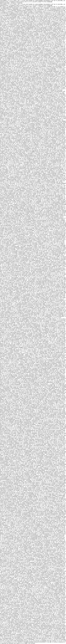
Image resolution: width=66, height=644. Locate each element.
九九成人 (4, 377)
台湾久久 (61, 545)
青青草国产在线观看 (61, 344)
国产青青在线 (42, 96)
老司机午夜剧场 (24, 255)
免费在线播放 (53, 76)
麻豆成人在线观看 (17, 209)
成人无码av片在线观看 (60, 349)
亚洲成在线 (23, 417)
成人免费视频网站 (38, 202)
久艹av (52, 505)
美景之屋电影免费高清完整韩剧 (46, 366)
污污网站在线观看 (44, 438)
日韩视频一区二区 (13, 50)
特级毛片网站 (10, 319)
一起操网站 (55, 265)
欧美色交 (28, 70)
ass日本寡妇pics (9, 298)
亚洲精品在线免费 (46, 248)
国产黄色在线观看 (49, 574)
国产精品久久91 (27, 39)
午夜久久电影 (60, 194)
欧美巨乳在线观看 (39, 17)
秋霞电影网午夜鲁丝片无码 (29, 402)
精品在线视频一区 (53, 332)
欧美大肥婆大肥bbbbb (41, 569)
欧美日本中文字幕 (38, 22)
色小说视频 (8, 43)
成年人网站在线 (20, 628)
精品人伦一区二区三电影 (11, 131)
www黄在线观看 (5, 243)
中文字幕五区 (27, 566)
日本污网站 (50, 451)
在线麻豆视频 (31, 218)
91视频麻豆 (17, 213)
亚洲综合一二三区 (18, 380)
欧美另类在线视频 (58, 433)
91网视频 (57, 204)
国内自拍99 (44, 638)
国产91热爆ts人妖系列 (22, 81)
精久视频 (6, 160)
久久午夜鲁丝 (17, 175)
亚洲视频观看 (25, 514)
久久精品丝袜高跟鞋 (19, 640)
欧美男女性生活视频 (51, 378)
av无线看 (20, 207)
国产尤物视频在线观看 (33, 50)
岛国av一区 (63, 187)
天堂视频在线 (59, 155)
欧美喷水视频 (34, 382)
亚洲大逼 (34, 141)
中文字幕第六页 (29, 71)
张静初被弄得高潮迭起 (52, 282)
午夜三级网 (40, 411)
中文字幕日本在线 (31, 81)
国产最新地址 (41, 361)
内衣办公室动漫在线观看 (17, 136)
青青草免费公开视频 (18, 288)
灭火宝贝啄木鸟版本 (53, 134)
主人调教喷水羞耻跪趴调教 (9, 55)
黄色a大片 (61, 469)
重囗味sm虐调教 (54, 482)
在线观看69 (23, 27)
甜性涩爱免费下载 (30, 587)
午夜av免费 (4, 282)
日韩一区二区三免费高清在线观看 (9, 37)
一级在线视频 (30, 153)
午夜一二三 (53, 548)
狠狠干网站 (12, 216)
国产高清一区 (44, 526)
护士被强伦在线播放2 (27, 565)
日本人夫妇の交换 (44, 61)
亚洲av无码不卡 (45, 466)
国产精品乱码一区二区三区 (49, 509)
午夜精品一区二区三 (45, 260)
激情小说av (60, 206)
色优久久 (58, 370)
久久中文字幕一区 (28, 106)
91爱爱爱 (53, 35)
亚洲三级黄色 (39, 341)
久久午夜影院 (16, 86)
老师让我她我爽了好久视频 (18, 79)
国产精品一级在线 (50, 284)
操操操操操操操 (20, 641)
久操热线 (11, 351)
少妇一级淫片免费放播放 (24, 474)
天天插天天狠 (51, 371)
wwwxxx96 (16, 626)
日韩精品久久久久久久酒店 (57, 22)
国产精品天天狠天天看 (20, 196)
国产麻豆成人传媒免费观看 (30, 221)
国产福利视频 (10, 375)
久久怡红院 (30, 518)
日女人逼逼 (9, 370)
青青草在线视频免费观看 (40, 470)
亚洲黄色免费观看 (55, 216)
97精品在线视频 (29, 326)
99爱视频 (19, 190)
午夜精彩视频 (38, 330)
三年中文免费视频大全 (37, 48)
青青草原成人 (19, 127)
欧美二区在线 (12, 236)
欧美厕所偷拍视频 (28, 616)
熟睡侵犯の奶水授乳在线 (45, 548)
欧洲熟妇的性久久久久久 (50, 40)
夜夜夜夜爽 (7, 61)
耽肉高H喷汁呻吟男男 (29, 579)
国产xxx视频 (7, 316)
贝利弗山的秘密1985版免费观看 (18, 44)
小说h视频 (18, 27)
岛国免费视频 (32, 437)
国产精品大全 (22, 59)
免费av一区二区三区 (22, 17)
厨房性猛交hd (27, 313)
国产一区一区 (57, 243)
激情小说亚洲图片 (55, 595)
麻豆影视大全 (38, 147)
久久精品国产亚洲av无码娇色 (24, 85)
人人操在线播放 (5, 454)
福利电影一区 (41, 591)
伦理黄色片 (43, 298)
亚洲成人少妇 (36, 478)
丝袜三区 (51, 73)
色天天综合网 (9, 40)
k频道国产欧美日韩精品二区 (50, 177)
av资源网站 (18, 104)
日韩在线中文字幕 (60, 9)
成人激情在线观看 (47, 602)
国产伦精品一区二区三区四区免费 (57, 223)
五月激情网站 (39, 81)
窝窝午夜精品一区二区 (14, 270)
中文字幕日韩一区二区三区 (53, 447)
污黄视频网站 (39, 127)
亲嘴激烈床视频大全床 (49, 497)
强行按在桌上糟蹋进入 (29, 96)
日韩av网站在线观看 (11, 153)
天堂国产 (34, 594)
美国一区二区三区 (12, 65)
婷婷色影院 (36, 66)
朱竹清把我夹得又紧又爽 (26, 86)
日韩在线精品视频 (33, 328)
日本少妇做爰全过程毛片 (8, 564)
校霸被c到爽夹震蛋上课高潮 (56, 144)
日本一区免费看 (47, 7)
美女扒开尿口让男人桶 (41, 37)
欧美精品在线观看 (44, 234)
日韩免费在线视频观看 (61, 183)
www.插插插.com (54, 616)
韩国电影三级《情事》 (57, 267)
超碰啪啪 (30, 595)
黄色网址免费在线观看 (49, 75)
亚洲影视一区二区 (61, 488)
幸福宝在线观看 (28, 79)
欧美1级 (45, 17)
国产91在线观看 (38, 519)
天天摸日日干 (6, 183)
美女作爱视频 (24, 488)
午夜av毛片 (20, 375)
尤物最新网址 (63, 112)
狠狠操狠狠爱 (33, 168)
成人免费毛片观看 (48, 521)
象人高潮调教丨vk (33, 19)
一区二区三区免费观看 (51, 470)
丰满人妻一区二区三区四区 (14, 34)
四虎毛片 (13, 263)
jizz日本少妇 (53, 8)
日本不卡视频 (27, 84)
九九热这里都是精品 (38, 12)
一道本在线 (22, 362)
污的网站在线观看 (30, 119)
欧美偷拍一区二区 (31, 254)
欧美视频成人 (15, 49)
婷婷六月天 (36, 166)
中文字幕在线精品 (37, 229)
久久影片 (36, 361)
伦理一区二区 (51, 60)
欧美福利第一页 (5, 25)
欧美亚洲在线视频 (13, 318)
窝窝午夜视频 (11, 412)
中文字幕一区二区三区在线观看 (42, 126)
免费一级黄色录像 (30, 101)
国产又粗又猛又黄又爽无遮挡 (10, 157)
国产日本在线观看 (27, 217)
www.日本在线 (43, 383)
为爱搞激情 (50, 395)
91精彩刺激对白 (60, 321)
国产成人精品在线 (6, 144)
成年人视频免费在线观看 (12, 91)
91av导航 (11, 147)
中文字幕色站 (8, 436)
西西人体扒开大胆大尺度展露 (38, 274)
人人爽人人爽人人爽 (45, 505)
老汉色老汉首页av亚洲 (44, 151)
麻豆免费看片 (30, 403)
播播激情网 (57, 434)
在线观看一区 (10, 89)
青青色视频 (27, 365)
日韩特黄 (55, 328)
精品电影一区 (51, 27)
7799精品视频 (20, 355)
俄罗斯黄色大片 (52, 171)
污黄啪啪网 (3, 78)
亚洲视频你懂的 (11, 56)
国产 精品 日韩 (16, 487)
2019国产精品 (41, 461)
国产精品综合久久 (29, 52)
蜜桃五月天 (60, 328)
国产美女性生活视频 (60, 15)
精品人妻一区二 (7, 342)
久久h (46, 467)
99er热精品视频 (63, 204)
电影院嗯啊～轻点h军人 (39, 34)
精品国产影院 (60, 233)
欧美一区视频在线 (5, 191)
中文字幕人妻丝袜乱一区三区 (7, 185)
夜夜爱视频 (53, 117)
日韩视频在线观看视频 (12, 180)
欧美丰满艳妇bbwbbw (26, 382)
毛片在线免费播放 (9, 444)
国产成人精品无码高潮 (19, 115)
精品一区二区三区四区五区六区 (46, 192)
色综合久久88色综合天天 (19, 192)
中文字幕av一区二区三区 (56, 543)
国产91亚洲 (58, 13)
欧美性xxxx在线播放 (49, 204)
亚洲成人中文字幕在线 (50, 15)
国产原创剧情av (6, 364)
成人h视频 (17, 88)
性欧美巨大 (2, 139)
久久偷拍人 (47, 132)
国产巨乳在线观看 (49, 283)
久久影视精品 (44, 80)
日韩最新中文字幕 (16, 401)
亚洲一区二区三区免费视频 (33, 111)
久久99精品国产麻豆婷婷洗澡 (41, 101)
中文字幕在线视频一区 (24, 550)
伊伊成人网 (53, 190)
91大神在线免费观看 (59, 314)
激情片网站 (7, 458)
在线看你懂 (29, 10)
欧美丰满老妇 (5, 405)
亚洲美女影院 (44, 163)
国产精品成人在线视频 (31, 507)
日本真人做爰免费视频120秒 (24, 315)
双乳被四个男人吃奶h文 (34, 146)
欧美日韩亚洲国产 (57, 357)
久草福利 (51, 441)
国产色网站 (43, 119)
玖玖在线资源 (52, 489)
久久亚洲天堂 (43, 69)
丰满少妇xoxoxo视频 (59, 342)
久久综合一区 (16, 429)
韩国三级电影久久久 (9, 507)
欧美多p (46, 136)
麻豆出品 (24, 477)
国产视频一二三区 (18, 549)
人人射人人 (19, 346)
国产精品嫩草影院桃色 (61, 477)
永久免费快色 (50, 28)
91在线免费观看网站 (23, 242)
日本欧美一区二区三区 (29, 64)
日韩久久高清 (20, 469)
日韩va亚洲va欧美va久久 (28, 386)
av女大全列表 (18, 283)
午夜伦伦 (8, 555)
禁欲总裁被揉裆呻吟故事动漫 (30, 318)
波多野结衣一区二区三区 (21, 107)
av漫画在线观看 (57, 86)
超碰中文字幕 (40, 188)
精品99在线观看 (31, 127)
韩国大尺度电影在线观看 (45, 305)
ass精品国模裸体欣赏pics (26, 40)
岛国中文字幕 (44, 325)
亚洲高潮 (20, 237)
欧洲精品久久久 (40, 141)
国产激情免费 (30, 577)
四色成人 (40, 310)
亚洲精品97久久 (58, 497)
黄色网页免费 (57, 505)
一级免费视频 (19, 377)
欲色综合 (18, 282)
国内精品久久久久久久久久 (43, 223)
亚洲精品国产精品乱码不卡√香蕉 (38, 313)
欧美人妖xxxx (12, 369)
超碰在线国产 (58, 334)
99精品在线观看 (62, 514)
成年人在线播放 (14, 150)
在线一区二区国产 (24, 523)
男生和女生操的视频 (28, 25)
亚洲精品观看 (26, 286)
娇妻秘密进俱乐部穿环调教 (10, 201)
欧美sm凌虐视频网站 (19, 359)
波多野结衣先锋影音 (4, 461)
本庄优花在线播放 (23, 393)
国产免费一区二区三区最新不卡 (58, 7)
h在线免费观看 (6, 239)
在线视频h (55, 121)
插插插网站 (50, 492)
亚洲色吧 (53, 484)
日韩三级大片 (20, 535)
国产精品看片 (32, 37)
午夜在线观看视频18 (56, 259)
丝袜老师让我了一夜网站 (35, 163)
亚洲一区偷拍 (27, 301)
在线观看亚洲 (21, 597)
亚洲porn (6, 155)
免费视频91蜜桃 (18, 177)
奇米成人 (8, 469)
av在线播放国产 (9, 354)
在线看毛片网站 (24, 464)
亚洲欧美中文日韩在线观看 (55, 238)
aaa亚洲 (34, 595)
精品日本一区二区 (37, 502)
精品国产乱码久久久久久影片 (16, 124)
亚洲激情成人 (18, 378)
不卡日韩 (44, 10)
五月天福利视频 (12, 249)
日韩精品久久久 (17, 111)
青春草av (47, 567)
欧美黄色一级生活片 (31, 294)
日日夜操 (37, 347)
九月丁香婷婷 (26, 19)
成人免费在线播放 (13, 286)
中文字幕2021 (55, 98)
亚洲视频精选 (59, 362)
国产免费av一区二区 (56, 148)
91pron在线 (60, 90)
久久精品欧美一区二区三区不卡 (18, 119)
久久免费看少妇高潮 (52, 109)
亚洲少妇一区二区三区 (19, 42)
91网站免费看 (15, 53)
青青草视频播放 (23, 188)
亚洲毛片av (46, 612)
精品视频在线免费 (48, 472)
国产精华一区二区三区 (44, 25)
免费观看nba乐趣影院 (40, 418)
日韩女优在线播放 (52, 34)
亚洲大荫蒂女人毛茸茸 (18, 173)
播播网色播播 (53, 558)
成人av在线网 (9, 199)
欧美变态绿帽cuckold (54, 469)
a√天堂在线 (47, 209)
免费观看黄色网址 (40, 294)
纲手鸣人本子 (14, 105)
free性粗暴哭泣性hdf (39, 54)
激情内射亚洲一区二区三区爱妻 (23, 194)
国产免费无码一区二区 (59, 115)
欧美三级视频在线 (58, 28)
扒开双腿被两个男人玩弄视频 (48, 571)
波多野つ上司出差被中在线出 (9, 392)
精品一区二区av (36, 15)
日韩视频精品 (56, 23)
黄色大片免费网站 (35, 69)
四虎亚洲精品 (21, 150)
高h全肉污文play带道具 (59, 136)
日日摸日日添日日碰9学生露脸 (16, 25)
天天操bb (40, 39)
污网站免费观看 (45, 326)
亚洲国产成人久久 (27, 309)
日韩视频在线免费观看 (58, 234)
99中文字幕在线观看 (35, 84)
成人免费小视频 (31, 398)
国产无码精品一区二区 (61, 171)
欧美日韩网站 (57, 88)
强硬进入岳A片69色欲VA (56, 262)
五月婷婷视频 (19, 153)
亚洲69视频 (16, 208)
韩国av (22, 63)
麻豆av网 (55, 233)
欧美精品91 (23, 101)
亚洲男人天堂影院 (9, 152)
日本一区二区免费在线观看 (26, 176)
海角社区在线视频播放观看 (32, 407)
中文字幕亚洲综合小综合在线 (52, 224)
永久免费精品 (36, 52)
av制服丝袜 (57, 582)
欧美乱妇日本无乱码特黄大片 (30, 181)
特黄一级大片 (56, 541)
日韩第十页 (35, 434)
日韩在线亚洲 (46, 139)
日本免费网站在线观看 (25, 479)
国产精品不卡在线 (13, 402)
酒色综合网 (38, 431)
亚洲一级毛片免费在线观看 (53, 80)
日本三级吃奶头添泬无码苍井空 (32, 61)
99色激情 (50, 452)
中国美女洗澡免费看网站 (49, 33)
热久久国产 (42, 84)
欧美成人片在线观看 (42, 240)
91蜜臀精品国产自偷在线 (13, 371)
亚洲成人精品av (42, 247)
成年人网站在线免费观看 (22, 142)
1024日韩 (64, 63)
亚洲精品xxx (47, 324)
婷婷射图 (53, 81)
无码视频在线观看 (12, 193)
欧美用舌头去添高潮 (47, 565)
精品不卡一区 (32, 316)
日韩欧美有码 (53, 300)
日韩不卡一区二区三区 (18, 349)
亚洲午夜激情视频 (15, 388)
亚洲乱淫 (23, 216)
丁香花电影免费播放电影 (52, 64)
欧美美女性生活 (45, 293)
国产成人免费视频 (10, 549)
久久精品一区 (13, 90)
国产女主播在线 (44, 371)
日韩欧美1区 (3, 441)
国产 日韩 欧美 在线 (11, 168)
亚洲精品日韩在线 (61, 14)
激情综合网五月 (7, 234)
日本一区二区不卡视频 (59, 283)
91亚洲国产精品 (27, 186)
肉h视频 (6, 599)
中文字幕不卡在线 (44, 314)
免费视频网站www (49, 50)
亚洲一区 (57, 78)
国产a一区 (22, 9)
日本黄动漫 (40, 19)
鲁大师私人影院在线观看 (21, 197)
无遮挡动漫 (61, 575)
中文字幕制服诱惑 (18, 485)
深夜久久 (13, 407)
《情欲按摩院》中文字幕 (25, 247)
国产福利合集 (41, 448)
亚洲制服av (50, 66)
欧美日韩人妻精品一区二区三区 (25, 53)
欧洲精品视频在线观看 (46, 369)
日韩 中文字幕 (18, 335)
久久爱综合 (56, 139)
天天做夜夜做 (52, 68)
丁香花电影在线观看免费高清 (10, 39)
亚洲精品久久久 (34, 102)
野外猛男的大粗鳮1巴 (37, 408)
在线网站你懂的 (11, 439)
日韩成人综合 (45, 296)
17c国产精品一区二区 (45, 482)
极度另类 (38, 30)
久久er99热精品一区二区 (55, 142)
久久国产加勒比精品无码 (50, 105)
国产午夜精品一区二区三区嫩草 (53, 247)
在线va (7, 512)
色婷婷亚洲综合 (28, 408)
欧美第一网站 (57, 102)
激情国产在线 (5, 146)
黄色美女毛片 (15, 556)
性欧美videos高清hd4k (16, 198)
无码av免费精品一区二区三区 (9, 125)
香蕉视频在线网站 (47, 81)
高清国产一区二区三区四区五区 (18, 100)
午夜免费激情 (59, 431)
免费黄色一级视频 (42, 173)
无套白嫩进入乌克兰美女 (20, 539)
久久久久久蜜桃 (38, 212)
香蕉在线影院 (58, 228)
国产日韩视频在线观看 (35, 621)
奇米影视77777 (9, 429)
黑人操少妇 (25, 127)
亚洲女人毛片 (54, 201)
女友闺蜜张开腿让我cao (49, 592)
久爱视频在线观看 (22, 253)
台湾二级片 (42, 478)
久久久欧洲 (23, 7)
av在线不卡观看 (51, 18)
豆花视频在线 (3, 615)
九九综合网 (44, 504)
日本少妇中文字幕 (52, 127)
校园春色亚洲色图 (28, 422)
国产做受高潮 (37, 608)
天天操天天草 (8, 29)
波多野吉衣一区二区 (43, 102)
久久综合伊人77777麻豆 (11, 540)
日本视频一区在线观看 (51, 37)
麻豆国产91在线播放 (43, 538)
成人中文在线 (10, 70)
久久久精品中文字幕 (6, 105)
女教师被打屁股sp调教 (37, 565)
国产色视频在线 (60, 490)
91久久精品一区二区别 (33, 591)
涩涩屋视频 (59, 125)
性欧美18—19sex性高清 (18, 413)
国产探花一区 (46, 39)
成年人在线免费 (4, 485)
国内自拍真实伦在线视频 (57, 617)
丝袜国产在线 (6, 28)
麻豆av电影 (15, 356)
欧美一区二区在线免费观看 (28, 308)
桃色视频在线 (61, 355)
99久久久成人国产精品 (23, 381)
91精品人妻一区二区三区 (39, 636)
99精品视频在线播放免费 (41, 282)
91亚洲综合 (6, 285)
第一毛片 (47, 45)
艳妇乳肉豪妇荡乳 (43, 107)
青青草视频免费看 (15, 247)
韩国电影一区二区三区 (6, 417)
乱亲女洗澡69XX (16, 260)
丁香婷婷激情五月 (35, 421)
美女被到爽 (33, 362)
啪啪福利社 (41, 633)
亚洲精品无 (49, 191)
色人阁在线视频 (13, 17)
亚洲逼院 (29, 43)
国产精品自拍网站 (8, 66)
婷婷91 (52, 91)
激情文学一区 (57, 441)
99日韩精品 (54, 218)
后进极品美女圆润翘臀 (51, 69)
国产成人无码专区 (53, 19)
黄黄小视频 (30, 571)
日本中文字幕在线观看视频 (46, 146)
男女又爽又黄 (49, 308)
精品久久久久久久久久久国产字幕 (50, 12)
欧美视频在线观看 (62, 464)
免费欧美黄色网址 (9, 229)
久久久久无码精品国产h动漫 (24, 69)
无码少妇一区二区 (27, 377)
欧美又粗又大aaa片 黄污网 (50, 194)
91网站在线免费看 (10, 359)
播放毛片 (23, 608)
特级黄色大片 (39, 134)
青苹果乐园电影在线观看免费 (6, 324)
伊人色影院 (46, 546)
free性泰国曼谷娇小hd (42, 231)
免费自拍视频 (4, 89)
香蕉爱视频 (47, 514)
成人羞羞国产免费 (9, 120)
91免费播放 (63, 130)
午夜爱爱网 (21, 208)
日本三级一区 (11, 560)
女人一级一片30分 (48, 605)
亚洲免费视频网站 (27, 295)
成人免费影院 (63, 622)
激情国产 (58, 378)
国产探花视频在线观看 (54, 580)
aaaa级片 (57, 375)
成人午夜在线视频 (34, 244)
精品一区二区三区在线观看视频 (24, 80)
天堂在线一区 (27, 361)
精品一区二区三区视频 (48, 601)
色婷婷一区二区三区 (38, 387)
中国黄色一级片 (53, 529)
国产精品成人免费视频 (53, 17)
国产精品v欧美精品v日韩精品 (53, 221)
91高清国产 (61, 96)
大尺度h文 (11, 170)
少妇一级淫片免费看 (60, 484)
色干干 (18, 125)
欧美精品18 (49, 477)
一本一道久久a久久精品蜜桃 (19, 203)
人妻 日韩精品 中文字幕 (49, 286)
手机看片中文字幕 (21, 180)
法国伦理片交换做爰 (15, 320)
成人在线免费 (19, 372)
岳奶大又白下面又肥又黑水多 (43, 142)
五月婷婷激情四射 (53, 586)
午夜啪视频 (8, 618)
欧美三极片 (41, 539)
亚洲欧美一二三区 (35, 104)
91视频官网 (20, 441)
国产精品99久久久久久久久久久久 (26, 227)
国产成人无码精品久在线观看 (38, 454)
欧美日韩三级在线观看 (9, 438)
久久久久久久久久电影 (17, 386)
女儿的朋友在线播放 (55, 202)
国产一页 (10, 204)
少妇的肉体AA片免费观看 (36, 90)
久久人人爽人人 (59, 166)
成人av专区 (35, 310)
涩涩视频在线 (38, 426)
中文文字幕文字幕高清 (14, 161)
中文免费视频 (23, 98)
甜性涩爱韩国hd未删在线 (42, 604)
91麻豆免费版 (37, 130)
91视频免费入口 (61, 172)
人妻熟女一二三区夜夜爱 (38, 7)
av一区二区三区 (38, 427)
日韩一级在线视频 (34, 331)
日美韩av (33, 38)
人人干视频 (41, 356)
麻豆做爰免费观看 (6, 90)
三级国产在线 (3, 468)
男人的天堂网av (19, 428)
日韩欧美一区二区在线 (13, 550)
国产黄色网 (27, 109)
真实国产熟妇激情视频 (16, 513)
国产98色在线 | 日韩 (41, 275)
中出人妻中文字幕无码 (37, 10)
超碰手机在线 (44, 42)
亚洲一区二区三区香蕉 (36, 311)
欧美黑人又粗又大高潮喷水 (38, 206)
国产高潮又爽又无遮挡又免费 (21, 274)
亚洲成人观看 (30, 18)
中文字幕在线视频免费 (5, 15)
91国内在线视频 (62, 64)
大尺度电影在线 (62, 478)
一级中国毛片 (40, 237)
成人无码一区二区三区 (46, 130)
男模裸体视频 (34, 121)
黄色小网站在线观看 (15, 95)
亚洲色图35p (51, 214)
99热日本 (36, 28)
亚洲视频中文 (10, 437)
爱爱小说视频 (51, 310)
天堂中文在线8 (39, 254)
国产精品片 (46, 254)
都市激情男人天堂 (8, 38)
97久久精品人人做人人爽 (57, 84)
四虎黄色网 (37, 238)
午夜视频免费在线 (7, 388)
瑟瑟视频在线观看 (32, 416)
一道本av (18, 249)
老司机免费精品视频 (48, 463)
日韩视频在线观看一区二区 (37, 120)
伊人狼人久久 (59, 93)
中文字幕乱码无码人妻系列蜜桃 (27, 233)
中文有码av (54, 222)
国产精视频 (36, 45)
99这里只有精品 (43, 38)
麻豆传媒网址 (59, 52)
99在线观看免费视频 (37, 269)
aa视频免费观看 (50, 382)
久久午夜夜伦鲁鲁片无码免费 (23, 392)
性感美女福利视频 (10, 335)
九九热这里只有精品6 (45, 47)
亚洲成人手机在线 (15, 137)
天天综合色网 (27, 458)
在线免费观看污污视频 (40, 284)
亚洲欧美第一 (8, 119)
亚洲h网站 (10, 240)
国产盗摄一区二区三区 (9, 296)
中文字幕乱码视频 (14, 214)
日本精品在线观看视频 (51, 182)
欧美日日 (3, 254)
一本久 (18, 65)
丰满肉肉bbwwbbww (44, 385)
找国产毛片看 (43, 170)
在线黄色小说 (54, 172)
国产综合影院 (36, 25)
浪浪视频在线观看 (21, 310)
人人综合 (9, 606)
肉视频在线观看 (8, 328)
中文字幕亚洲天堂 (51, 349)
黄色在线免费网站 (43, 66)
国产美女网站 (19, 151)
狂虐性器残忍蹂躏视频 (12, 85)
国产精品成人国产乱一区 (21, 294)
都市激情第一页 (40, 136)
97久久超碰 (39, 416)
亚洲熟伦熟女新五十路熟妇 (13, 188)
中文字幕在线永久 (31, 468)
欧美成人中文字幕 (36, 388)
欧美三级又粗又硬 (51, 157)
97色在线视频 (7, 196)
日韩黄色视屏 (21, 15)
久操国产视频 (43, 340)
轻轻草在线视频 (34, 173)
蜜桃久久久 (32, 262)
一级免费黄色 (37, 575)
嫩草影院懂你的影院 (60, 203)
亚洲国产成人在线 (55, 187)
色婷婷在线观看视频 (44, 332)
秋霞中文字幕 (31, 255)
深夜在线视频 (51, 101)
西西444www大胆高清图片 (32, 345)
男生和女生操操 (10, 88)
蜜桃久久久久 (11, 45)
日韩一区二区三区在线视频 (26, 89)
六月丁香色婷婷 (56, 622)
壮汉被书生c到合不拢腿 (32, 98)
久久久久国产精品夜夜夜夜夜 (46, 377)
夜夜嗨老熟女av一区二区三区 (38, 324)
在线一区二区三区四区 (61, 258)
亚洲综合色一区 (12, 112)
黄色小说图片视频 (51, 180)
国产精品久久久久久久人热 (54, 524)
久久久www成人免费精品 (21, 263)
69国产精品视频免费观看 (6, 226)
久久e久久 (46, 244)
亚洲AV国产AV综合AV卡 (59, 457)
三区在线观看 (7, 382)
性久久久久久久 (37, 482)
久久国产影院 (47, 323)
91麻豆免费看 (5, 33)
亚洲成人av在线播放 (22, 18)
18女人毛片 (47, 9)
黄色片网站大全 (39, 402)
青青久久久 (24, 66)
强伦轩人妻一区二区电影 (9, 211)
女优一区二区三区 (37, 165)
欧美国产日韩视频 (23, 43)
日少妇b (45, 433)
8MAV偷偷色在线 (31, 551)
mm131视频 (29, 182)
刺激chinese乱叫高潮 (46, 99)
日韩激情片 (30, 612)
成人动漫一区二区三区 (11, 60)
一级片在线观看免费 (58, 239)
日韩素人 (9, 64)
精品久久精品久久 (16, 40)
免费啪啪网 (16, 298)
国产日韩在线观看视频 (43, 584)
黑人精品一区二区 (28, 641)
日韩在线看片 (6, 202)
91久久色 (48, 245)
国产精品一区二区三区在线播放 (38, 597)
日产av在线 (7, 641)
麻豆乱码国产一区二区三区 (16, 183)
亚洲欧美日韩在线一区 (19, 576)
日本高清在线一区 (59, 33)
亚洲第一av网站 (26, 554)
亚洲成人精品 (58, 39)
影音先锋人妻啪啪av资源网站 (25, 548)
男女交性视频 (15, 474)
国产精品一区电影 (12, 155)
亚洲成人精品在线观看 (56, 252)
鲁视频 (64, 81)
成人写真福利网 (52, 155)
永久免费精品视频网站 (38, 335)
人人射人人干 (51, 570)
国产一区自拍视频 (13, 253)
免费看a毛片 (41, 600)
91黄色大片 (36, 278)
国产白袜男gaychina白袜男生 (56, 150)
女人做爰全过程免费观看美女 (15, 272)
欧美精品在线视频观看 (52, 364)
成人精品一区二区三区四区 (56, 411)
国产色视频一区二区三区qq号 (46, 533)
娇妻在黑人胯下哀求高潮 (46, 145)
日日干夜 (2, 641)
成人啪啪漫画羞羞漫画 (21, 504)
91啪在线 (10, 260)
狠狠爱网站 (21, 534)
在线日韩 (15, 117)
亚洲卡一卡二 (11, 576)
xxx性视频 (10, 608)
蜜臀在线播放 (46, 341)
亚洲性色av (61, 340)
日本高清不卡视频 (21, 60)
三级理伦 (43, 574)
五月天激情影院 (29, 478)
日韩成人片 (39, 27)
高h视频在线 (46, 300)
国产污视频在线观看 (17, 515)
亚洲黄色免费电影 (37, 325)
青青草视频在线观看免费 (39, 446)
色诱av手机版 (33, 392)
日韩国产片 (17, 114)
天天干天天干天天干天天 (36, 566)
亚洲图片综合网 (28, 553)
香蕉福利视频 (38, 214)
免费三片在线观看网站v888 (34, 161)
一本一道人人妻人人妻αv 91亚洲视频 (45, 474)
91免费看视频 (11, 575)
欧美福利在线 (3, 70)
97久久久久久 (51, 42)
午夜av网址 (17, 558)
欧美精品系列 (28, 135)
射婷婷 (2, 148)
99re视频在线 (27, 321)
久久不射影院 (57, 508)
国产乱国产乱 (57, 89)
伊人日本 (32, 147)
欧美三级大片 (36, 187)
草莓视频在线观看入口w (17, 299)
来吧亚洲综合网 (22, 117)
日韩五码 (42, 105)
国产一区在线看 (13, 202)
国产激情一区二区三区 (46, 252)
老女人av (13, 551)
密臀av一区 (17, 126)
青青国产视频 (37, 371)
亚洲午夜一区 (37, 190)
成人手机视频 (11, 561)
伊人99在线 (58, 329)
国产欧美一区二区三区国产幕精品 (38, 63)
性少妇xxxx (37, 587)
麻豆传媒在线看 (53, 132)
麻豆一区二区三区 (54, 260)
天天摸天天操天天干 (15, 364)
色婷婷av (42, 52)
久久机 (47, 96)
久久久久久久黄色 (32, 8)
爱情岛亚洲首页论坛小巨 (38, 110)
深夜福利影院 (32, 623)
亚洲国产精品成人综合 (29, 541)
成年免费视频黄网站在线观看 (10, 508)
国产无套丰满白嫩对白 (16, 35)
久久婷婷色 (9, 134)
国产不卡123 (59, 212)
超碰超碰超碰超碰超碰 (29, 130)
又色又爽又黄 (5, 240)
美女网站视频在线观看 (15, 101)
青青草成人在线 (51, 44)
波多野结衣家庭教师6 (56, 120)
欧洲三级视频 (59, 68)
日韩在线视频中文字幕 (16, 275)
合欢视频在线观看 (49, 129)
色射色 (17, 102)
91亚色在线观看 (32, 523)
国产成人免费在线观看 (16, 572)
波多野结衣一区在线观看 (40, 35)
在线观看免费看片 (62, 325)
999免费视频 (53, 9)
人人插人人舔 (29, 44)
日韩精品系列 (5, 584)
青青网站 (2, 275)
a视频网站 (8, 263)
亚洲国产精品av (4, 65)
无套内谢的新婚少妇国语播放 (18, 268)
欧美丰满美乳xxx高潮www (16, 178)
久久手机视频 (28, 533)
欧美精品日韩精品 (60, 157)
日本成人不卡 (63, 114)
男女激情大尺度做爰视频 (27, 335)
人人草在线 (29, 48)
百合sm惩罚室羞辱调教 (22, 258)
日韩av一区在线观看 (35, 298)
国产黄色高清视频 (51, 431)
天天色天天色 (49, 193)
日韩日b (33, 186)
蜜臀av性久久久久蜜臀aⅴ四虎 (26, 406)
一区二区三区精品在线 (9, 434)
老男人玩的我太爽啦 (15, 423)
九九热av (5, 24)
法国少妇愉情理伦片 (20, 83)
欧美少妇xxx (41, 14)
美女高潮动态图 (58, 381)
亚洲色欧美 (29, 216)
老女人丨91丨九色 (37, 293)
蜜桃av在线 (15, 403)
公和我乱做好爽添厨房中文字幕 (9, 482)
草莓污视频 (57, 107)
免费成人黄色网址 (46, 116)
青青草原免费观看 (24, 95)
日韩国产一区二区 (57, 193)
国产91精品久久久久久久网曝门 (53, 257)
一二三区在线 (32, 582)
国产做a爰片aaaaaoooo (34, 178)
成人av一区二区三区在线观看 (51, 309)
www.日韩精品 (34, 247)
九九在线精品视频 (29, 314)
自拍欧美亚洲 (52, 293)
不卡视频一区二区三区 (47, 328)
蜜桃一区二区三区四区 (6, 572)
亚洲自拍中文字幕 (29, 524)
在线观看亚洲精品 (18, 289)
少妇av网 (54, 477)
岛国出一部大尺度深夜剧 (36, 508)
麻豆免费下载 (31, 290)
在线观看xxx (59, 8)
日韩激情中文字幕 (35, 309)
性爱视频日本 (4, 64)
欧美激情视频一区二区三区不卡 (19, 134)
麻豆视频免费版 (10, 483)
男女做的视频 (35, 378)
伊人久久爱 (32, 265)
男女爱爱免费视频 (43, 28)
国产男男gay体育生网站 (60, 116)
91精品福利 (49, 98)
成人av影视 (35, 56)
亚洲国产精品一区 (51, 290)
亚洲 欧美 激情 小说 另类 (58, 146)
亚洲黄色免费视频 (57, 518)
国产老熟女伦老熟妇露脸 (24, 94)
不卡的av (33, 199)
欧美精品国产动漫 (37, 263)
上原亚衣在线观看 (40, 265)
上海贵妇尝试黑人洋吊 (51, 186)
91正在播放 (26, 375)
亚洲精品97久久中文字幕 (22, 201)
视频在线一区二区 (29, 83)
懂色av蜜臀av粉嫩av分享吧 (18, 265)
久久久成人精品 (59, 500)
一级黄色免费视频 (14, 278)
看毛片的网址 (50, 249)
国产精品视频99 (50, 512)
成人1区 (14, 145)
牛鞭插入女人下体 (54, 510)
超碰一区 (57, 180)
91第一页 (26, 498)
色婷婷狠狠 (49, 562)
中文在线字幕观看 (24, 519)
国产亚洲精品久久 (18, 331)
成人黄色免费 (36, 167)
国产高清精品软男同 (11, 27)
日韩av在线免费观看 (20, 55)
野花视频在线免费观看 (14, 340)
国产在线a (54, 99)
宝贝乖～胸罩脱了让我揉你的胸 (27, 470)
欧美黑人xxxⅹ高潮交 (37, 176)
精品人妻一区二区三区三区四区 (32, 60)
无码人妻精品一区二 (60, 74)
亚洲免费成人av (28, 150)
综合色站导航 (59, 604)
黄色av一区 (38, 374)
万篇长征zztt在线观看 (15, 129)
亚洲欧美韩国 (38, 262)
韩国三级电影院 (23, 65)
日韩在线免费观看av (27, 219)
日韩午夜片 (17, 507)
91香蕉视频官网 (24, 114)
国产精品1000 (40, 156)
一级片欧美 (15, 199)
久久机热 (4, 60)
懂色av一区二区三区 (48, 237)
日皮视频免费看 (28, 148)
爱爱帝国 (29, 436)
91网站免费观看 (60, 111)
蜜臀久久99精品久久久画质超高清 (22, 438)
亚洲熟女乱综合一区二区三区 (49, 423)
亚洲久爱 (33, 346)
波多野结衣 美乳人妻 (41, 415)
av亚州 (56, 60)
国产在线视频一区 (18, 490)
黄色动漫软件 (53, 198)
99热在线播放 (23, 400)
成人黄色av (9, 140)
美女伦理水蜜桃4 (28, 576)
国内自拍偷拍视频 (11, 197)
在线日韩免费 (30, 366)
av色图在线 (8, 32)
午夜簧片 (54, 407)
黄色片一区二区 (21, 157)
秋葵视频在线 (16, 244)
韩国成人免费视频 (42, 308)
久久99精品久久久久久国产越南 (37, 20)
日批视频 (36, 499)
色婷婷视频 (6, 411)
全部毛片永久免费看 (21, 74)
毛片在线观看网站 (52, 272)
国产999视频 (10, 24)
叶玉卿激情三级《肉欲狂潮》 (58, 30)
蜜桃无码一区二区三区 (8, 277)
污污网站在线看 (41, 500)
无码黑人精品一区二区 (21, 345)
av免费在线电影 (36, 383)
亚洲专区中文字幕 (40, 152)
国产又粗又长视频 (32, 142)
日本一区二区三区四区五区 (33, 107)
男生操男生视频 (17, 229)
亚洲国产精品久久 (54, 59)
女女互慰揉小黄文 (13, 528)
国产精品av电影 (15, 59)
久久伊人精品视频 (21, 122)
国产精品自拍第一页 (36, 252)
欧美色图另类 (27, 63)
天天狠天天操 (34, 606)
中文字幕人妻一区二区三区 (8, 558)
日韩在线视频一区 (34, 458)
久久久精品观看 (11, 104)
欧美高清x (44, 23)
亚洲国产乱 (12, 494)
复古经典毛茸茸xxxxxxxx (49, 13)
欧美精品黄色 (37, 119)
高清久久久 (57, 94)
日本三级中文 (3, 182)
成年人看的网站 (23, 596)
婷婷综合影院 (22, 269)
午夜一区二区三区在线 (42, 264)
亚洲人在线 (45, 594)
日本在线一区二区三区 (11, 151)
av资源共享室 (51, 61)
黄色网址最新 (60, 502)
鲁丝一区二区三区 (28, 469)
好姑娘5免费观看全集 (18, 54)
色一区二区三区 (17, 185)
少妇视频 (36, 503)
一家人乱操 (40, 56)
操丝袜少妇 (18, 525)
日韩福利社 (55, 32)
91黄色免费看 (24, 34)
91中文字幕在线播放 (49, 589)
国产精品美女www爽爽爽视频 (11, 497)
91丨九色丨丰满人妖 (20, 121)
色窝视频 (4, 79)
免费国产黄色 (62, 383)
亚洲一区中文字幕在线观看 (23, 607)
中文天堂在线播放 (28, 618)
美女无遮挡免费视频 (11, 377)
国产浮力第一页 (17, 147)
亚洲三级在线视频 (9, 206)
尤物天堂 (13, 238)
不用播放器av (46, 468)
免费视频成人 (23, 191)
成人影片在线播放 (50, 219)
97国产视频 (35, 436)
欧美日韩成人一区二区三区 (17, 301)
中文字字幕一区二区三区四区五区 (42, 160)
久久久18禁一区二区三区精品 (13, 182)
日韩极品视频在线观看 (21, 239)
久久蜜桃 (25, 551)
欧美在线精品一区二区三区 (48, 519)
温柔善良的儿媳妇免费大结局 (17, 458)
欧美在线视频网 (29, 112)
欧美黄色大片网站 (47, 202)
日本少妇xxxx (53, 248)
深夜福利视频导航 (59, 196)
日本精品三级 (19, 369)
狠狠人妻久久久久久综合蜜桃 (52, 556)
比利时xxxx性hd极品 (38, 83)
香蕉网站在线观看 (36, 618)
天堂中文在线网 (63, 224)
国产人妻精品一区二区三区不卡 (31, 14)
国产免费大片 (13, 239)
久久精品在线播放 (58, 589)
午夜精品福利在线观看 (37, 304)
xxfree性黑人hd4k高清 (20, 71)
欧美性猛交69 (15, 228)
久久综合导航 (17, 99)
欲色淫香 (12, 321)
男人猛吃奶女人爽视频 (5, 304)
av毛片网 (37, 233)
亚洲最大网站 (16, 470)
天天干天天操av (37, 574)
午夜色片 (46, 114)
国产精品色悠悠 (35, 217)
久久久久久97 (10, 111)
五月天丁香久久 (9, 470)
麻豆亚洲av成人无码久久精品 (6, 86)
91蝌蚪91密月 (39, 279)
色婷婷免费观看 (39, 272)
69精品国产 (5, 19)
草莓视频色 (54, 561)
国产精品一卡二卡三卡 (31, 30)
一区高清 (50, 234)
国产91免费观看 (38, 466)
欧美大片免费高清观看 (7, 76)
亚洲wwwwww (53, 125)
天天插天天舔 (35, 300)
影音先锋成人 (36, 112)
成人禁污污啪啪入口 (41, 193)
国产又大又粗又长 (19, 58)
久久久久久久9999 (57, 608)
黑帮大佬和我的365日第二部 (37, 132)
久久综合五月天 (17, 110)
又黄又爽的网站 (13, 122)
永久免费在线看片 (22, 530)
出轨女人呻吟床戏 (62, 137)
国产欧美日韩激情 (41, 397)
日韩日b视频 (25, 272)
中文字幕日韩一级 (21, 139)
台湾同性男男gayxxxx (53, 325)
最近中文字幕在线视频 (30, 483)
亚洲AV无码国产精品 (12, 355)
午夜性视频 (23, 567)
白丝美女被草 (44, 255)
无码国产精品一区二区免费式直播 (57, 385)
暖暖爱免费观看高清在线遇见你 (16, 14)
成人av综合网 (32, 643)
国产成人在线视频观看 (35, 365)
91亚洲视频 (34, 564)
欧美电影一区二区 (34, 259)
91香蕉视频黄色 (7, 35)
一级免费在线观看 (47, 535)
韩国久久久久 (28, 252)
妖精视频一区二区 (20, 344)
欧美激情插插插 (14, 15)
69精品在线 (40, 177)
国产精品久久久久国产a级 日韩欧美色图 (24, 166)
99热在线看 (35, 243)
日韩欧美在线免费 (30, 364)
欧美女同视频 (47, 24)
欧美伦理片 (53, 490)
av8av (1, 183)
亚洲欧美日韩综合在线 (9, 98)
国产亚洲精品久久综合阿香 (27, 296)
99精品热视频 (13, 332)
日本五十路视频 (10, 523)
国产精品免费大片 (46, 90)
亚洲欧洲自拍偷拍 (54, 323)
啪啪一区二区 (56, 386)
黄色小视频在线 (4, 115)
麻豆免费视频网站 (24, 319)
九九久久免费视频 (58, 199)
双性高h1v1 (41, 503)
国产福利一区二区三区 (12, 416)
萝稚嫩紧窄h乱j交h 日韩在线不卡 (28, 33)
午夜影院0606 (58, 61)
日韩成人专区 (31, 350)
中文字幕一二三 (15, 633)
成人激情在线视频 (19, 211)
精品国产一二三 (30, 561)
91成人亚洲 (53, 55)
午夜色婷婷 (4, 267)
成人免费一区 (51, 642)
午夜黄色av (7, 95)
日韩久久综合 (30, 167)
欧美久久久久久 (49, 418)
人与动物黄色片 (39, 242)
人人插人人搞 (3, 606)
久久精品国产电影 (49, 473)
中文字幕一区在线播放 (13, 611)
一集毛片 (63, 359)
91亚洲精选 (63, 191)
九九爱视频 (51, 314)
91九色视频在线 (52, 140)
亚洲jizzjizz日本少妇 (46, 222)
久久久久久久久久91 (54, 632)
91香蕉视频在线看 (45, 330)
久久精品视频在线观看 (17, 328)
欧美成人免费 (22, 483)
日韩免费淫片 (30, 34)
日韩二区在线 (45, 27)
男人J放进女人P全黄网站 (16, 132)
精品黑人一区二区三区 (32, 367)
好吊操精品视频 (10, 489)
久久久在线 (13, 311)
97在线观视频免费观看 (29, 28)
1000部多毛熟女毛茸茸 (36, 140)
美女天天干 (24, 232)
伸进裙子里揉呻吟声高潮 (50, 345)
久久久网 (51, 139)
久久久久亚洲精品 (56, 191)
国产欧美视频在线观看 (8, 495)
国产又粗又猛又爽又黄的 (28, 339)
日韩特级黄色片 (20, 541)
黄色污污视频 (20, 475)
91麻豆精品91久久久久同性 (25, 564)
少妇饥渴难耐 (30, 22)
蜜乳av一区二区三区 (10, 428)
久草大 (51, 443)
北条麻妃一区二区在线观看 (39, 245)
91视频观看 (23, 300)
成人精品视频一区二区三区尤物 (9, 162)
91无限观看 (25, 549)
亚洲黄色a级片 (9, 244)
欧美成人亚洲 (40, 135)
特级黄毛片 (32, 355)
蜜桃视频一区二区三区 (52, 122)
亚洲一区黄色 (63, 71)
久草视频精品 (15, 204)
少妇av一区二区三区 (45, 59)
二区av (24, 289)
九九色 (33, 480)
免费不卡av (62, 181)
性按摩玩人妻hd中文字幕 (54, 112)
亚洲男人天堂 (29, 203)
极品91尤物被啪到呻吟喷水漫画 (22, 168)
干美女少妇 (8, 212)
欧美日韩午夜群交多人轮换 (16, 217)
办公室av (23, 99)
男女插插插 (36, 296)
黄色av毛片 (6, 432)
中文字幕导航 (59, 397)
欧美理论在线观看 (23, 204)
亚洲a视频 (25, 510)
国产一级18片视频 (58, 339)
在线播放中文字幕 (42, 337)
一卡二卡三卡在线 (61, 69)
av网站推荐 (54, 175)
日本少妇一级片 (33, 136)
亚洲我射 (58, 285)
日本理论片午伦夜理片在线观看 (34, 49)
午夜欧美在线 (61, 313)
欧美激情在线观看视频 (41, 168)
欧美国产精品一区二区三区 (13, 529)
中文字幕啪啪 (48, 446)
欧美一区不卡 (28, 344)
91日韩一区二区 (12, 374)
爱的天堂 (53, 587)
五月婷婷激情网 (61, 407)
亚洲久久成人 (22, 257)
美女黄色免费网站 (52, 498)
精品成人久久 (12, 52)
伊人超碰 (32, 320)
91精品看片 (53, 520)
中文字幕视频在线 (56, 636)
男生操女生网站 (20, 498)
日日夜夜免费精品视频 (19, 45)
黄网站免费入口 (15, 43)
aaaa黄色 (20, 461)
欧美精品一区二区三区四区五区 (10, 190)
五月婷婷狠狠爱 (23, 341)
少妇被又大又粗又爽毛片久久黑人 (43, 91)
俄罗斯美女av (35, 137)
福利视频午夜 (54, 90)
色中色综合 (29, 175)
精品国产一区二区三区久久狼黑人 (36, 459)
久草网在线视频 (53, 392)
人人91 (21, 78)
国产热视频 (45, 88)
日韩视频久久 (55, 320)
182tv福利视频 (47, 543)
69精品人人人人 (50, 569)
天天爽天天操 (46, 411)
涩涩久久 (40, 328)
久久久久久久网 (45, 183)
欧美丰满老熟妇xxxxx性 (39, 58)
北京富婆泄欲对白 (48, 14)
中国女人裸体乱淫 (21, 70)
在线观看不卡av (24, 457)
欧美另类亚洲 (21, 621)
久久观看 (36, 96)
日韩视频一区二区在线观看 (60, 85)
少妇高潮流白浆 (31, 114)
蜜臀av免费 (50, 365)
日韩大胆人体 (25, 75)
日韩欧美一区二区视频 (25, 20)
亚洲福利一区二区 (55, 181)
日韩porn (2, 507)
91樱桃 (46, 453)
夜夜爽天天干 (57, 75)
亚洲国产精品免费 (53, 546)
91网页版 (20, 163)
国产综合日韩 (33, 94)
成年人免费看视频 (24, 443)
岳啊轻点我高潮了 (58, 473)
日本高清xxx (61, 367)
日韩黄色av (54, 347)
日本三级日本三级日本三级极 (18, 342)
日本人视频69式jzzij (30, 238)
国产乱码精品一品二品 (24, 231)
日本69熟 (61, 427)
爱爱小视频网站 (53, 495)
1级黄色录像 (6, 636)
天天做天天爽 (35, 628)
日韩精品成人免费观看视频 (13, 9)
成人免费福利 (10, 293)
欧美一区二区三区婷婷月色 (40, 64)
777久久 (17, 242)
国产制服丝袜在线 (29, 45)
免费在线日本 (40, 367)
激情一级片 (46, 19)
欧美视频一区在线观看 (14, 191)
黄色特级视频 (29, 625)
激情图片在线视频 (43, 60)
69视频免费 (3, 114)
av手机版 (7, 124)
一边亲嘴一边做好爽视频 (57, 56)
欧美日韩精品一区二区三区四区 (52, 20)
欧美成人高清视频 (30, 126)
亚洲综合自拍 (18, 452)
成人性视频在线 (42, 162)
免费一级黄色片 (20, 193)
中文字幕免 (36, 366)
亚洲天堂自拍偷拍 (47, 267)
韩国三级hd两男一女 (26, 538)
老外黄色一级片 (47, 250)
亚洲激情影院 (14, 139)
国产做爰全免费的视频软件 (11, 18)
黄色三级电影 (25, 183)
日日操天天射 (7, 451)
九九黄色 (38, 586)
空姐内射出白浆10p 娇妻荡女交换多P (32, 413)
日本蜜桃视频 (50, 386)
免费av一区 (25, 236)
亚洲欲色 (53, 116)
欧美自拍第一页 (29, 269)
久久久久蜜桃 (52, 329)
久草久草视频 (20, 39)
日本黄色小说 (61, 227)
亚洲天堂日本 (23, 182)
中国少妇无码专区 (59, 43)
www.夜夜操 (5, 249)
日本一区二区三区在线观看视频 (52, 528)
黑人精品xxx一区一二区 (45, 117)
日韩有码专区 (37, 227)
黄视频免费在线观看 (22, 499)
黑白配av (28, 298)
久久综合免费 (48, 461)
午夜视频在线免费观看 (46, 175)
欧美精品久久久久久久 (24, 244)
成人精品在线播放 (21, 202)
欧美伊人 (20, 199)
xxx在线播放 (16, 397)
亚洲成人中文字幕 (33, 550)
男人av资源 (17, 523)
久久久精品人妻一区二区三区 (17, 212)
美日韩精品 (15, 146)
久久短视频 (50, 618)
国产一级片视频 (32, 272)
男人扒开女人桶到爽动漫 (10, 156)
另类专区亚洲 (26, 328)
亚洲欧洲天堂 (21, 356)
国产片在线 (14, 546)
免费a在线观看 (47, 198)
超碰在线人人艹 (22, 589)
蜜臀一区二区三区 (33, 456)
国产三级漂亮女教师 (14, 8)
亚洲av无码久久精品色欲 (57, 444)
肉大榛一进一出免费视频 (38, 53)
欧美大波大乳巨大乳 (19, 223)
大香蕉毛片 (63, 190)
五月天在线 (3, 131)
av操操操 (46, 171)
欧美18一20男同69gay (22, 336)
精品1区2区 (46, 376)
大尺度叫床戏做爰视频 (52, 173)
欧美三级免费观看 (36, 182)
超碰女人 (22, 181)
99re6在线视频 (50, 119)
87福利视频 (48, 259)
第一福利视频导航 (61, 380)
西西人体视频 (9, 290)
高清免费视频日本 (13, 130)
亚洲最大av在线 (22, 599)
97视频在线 (13, 84)
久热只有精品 (25, 447)
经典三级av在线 (20, 84)
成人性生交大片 (38, 65)
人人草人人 (30, 263)
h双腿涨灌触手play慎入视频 (11, 313)
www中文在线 (44, 109)
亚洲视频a (12, 177)
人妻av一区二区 (44, 615)
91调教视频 (61, 472)
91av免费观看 (15, 591)
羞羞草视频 (8, 139)
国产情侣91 (31, 526)
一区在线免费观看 (23, 371)
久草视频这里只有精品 (18, 12)
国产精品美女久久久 (29, 157)
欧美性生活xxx (34, 39)
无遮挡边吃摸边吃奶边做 (56, 250)
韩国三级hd (29, 300)
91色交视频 (59, 483)
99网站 (52, 243)
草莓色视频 (63, 259)
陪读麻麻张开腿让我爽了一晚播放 (52, 54)
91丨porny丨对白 (29, 278)
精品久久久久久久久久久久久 (6, 117)
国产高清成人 (27, 115)
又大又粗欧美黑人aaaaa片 (47, 613)
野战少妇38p (56, 192)
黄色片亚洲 (41, 433)
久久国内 (50, 270)
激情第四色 (45, 176)
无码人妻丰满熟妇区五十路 (37, 329)
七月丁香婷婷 (9, 356)
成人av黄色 (17, 98)
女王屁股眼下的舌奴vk (47, 124)
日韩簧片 (58, 190)
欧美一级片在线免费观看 (23, 546)
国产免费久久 (45, 70)
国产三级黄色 (3, 7)
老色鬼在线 (11, 115)
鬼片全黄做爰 (29, 310)
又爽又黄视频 (33, 474)
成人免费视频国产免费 (55, 24)
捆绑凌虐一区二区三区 (5, 385)
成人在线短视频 (25, 473)
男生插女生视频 (36, 158)
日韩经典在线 (17, 206)
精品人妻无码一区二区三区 (14, 63)
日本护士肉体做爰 (36, 489)
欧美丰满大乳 (31, 267)
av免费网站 (46, 329)
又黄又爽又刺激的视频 (7, 591)
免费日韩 (42, 309)
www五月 (17, 273)
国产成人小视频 (54, 45)
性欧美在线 (29, 530)
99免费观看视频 (31, 160)
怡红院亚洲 (12, 365)
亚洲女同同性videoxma (38, 250)
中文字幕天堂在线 (56, 304)
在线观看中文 (19, 236)
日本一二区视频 (17, 324)
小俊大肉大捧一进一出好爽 (14, 165)
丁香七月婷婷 (36, 340)
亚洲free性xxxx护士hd (61, 76)
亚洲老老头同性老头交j (5, 604)
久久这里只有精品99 (16, 29)
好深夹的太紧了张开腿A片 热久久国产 (12, 300)
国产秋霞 (13, 219)
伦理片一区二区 (43, 451)
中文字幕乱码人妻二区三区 (41, 290)
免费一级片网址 (60, 182)
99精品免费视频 (48, 346)
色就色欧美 (55, 565)
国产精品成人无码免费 (46, 388)
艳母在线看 (8, 268)
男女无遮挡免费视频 (57, 66)
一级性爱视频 (28, 480)
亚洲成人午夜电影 (39, 13)
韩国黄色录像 (44, 214)
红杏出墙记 (24, 185)
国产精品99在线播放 (37, 89)
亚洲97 (36, 308)
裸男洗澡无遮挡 (47, 166)
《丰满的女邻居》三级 (33, 236)
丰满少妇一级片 (35, 216)
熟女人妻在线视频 (54, 545)
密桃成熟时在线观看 (22, 10)
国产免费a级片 (44, 165)
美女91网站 (44, 229)
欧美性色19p (11, 378)
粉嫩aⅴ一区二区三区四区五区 (43, 392)
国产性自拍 (27, 265)
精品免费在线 (7, 217)
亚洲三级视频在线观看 (13, 376)
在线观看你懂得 (12, 142)
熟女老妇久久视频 (14, 269)
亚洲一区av (59, 523)
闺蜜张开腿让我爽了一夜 (40, 211)
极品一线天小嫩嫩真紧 (38, 423)
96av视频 (25, 380)
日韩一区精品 (16, 319)
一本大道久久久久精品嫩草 (55, 341)
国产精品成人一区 (31, 232)
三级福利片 (12, 243)
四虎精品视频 (26, 331)
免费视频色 (17, 443)
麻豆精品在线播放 (9, 582)
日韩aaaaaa (59, 99)
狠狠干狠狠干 (39, 125)
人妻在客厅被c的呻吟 (20, 238)
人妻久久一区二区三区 (6, 238)
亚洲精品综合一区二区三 (34, 95)
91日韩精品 (46, 258)
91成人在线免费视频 (30, 494)
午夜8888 (3, 206)
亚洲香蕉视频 (15, 207)
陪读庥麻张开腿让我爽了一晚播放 (43, 444)
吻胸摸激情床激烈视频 (21, 334)
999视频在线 (56, 521)
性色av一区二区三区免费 (12, 381)
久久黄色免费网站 (17, 141)
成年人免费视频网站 (39, 93)
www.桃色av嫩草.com (35, 301)
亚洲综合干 (9, 406)
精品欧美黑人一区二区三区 (38, 148)
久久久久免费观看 (20, 156)
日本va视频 (33, 521)
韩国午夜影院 (36, 406)
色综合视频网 (18, 216)
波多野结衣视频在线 (39, 375)
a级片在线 (41, 75)
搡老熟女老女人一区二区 (22, 350)
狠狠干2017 (35, 73)
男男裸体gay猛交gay (38, 258)
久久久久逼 (42, 637)
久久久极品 (31, 183)
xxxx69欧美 (53, 362)
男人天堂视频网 (42, 391)
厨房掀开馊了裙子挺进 (61, 489)
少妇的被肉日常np (36, 369)
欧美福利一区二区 (17, 24)
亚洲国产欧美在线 (31, 91)
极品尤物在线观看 (4, 613)
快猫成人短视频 (43, 351)
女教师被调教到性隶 (29, 9)
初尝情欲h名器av (16, 38)
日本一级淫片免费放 (43, 518)
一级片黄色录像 (52, 258)
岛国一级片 (49, 355)
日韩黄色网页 (54, 206)
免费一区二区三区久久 (28, 428)
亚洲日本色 (57, 50)
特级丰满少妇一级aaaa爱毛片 (30, 223)
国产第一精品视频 (48, 607)
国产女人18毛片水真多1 (15, 171)
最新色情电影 (21, 497)
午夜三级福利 (9, 141)
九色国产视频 (61, 315)
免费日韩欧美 (3, 489)
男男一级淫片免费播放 (51, 391)
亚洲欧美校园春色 (12, 510)
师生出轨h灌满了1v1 (33, 280)
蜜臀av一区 (27, 362)
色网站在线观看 (37, 556)
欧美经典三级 (16, 590)
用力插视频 (19, 447)
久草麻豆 (22, 38)
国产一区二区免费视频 (51, 162)
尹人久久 (12, 126)
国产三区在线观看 (13, 454)
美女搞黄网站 (45, 269)
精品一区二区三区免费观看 (43, 144)
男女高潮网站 (14, 433)
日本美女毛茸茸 (18, 554)
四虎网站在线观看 (30, 226)
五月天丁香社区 (44, 524)
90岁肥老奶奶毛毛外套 (26, 243)
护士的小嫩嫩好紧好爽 (33, 151)
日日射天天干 (21, 509)
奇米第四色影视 (14, 22)
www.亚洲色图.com (55, 245)
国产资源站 (32, 473)
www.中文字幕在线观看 (24, 543)
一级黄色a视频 (14, 336)
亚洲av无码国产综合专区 (7, 413)
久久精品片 (3, 168)
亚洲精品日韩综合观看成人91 (54, 38)
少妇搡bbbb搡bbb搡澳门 (21, 449)
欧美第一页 (51, 136)
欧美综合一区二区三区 (32, 429)
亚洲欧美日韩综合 (40, 239)
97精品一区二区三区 (49, 398)
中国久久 (7, 50)
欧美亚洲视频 (48, 84)
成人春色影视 (24, 111)
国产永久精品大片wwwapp (14, 341)
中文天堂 (14, 74)
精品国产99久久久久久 (18, 148)
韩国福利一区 (52, 621)
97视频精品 (18, 627)
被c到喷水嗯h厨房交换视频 (31, 534)
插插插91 (43, 556)
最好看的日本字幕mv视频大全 (33, 197)
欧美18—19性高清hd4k (5, 526)
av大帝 (31, 529)
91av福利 (23, 570)
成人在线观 (34, 144)
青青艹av (10, 265)
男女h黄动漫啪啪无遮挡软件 (49, 74)
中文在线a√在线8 (17, 569)
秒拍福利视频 (53, 25)
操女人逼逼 (57, 284)
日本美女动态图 (35, 43)
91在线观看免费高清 (61, 253)
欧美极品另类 (11, 485)
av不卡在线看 (5, 42)
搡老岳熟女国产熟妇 (30, 330)
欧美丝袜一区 (29, 74)
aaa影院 (46, 152)
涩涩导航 (55, 513)
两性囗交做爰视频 (6, 132)
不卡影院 (35, 177)
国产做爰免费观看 (18, 477)
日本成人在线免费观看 (38, 24)
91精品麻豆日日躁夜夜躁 (8, 99)
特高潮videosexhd (39, 359)
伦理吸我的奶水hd (54, 291)
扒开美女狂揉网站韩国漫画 (56, 160)
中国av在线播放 (17, 354)
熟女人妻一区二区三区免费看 (45, 631)
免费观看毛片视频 (59, 516)
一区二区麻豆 (25, 463)
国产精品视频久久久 (60, 44)
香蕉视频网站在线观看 (23, 50)
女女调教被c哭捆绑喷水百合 (9, 127)
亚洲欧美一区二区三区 (52, 318)
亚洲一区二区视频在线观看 (14, 33)
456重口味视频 (58, 178)
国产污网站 (12, 158)
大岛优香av (7, 214)
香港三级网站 (28, 544)
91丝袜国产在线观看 (11, 334)
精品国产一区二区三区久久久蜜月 (47, 43)
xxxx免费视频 (41, 606)
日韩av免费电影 (61, 561)
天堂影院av (57, 301)
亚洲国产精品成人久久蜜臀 (32, 253)
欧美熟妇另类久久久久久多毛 (49, 344)
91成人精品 (39, 321)
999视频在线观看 (24, 260)
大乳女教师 (14, 81)
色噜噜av (59, 615)
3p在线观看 (4, 371)
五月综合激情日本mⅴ (23, 612)
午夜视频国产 (47, 8)
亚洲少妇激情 (34, 270)
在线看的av (31, 633)
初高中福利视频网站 (27, 222)
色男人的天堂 (11, 380)
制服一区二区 (62, 422)
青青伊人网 (23, 262)
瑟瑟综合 (41, 166)
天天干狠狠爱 (22, 30)
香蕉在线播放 (56, 452)
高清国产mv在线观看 (19, 106)
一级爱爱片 (27, 355)
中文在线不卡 (17, 352)
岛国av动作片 (40, 198)
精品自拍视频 (10, 442)
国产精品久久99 (8, 500)
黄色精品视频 (40, 456)
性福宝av (43, 182)
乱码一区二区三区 (15, 316)
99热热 (2, 259)
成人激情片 (46, 73)
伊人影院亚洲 (19, 311)
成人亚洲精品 (12, 47)
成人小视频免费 (45, 155)
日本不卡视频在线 (26, 421)
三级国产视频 (49, 170)
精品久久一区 (5, 280)
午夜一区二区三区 (9, 569)
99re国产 (4, 27)
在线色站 (35, 240)
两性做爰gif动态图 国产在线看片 (29, 275)
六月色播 (22, 604)
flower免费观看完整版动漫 (35, 260)
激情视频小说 (53, 555)
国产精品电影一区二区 (22, 436)
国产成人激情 (6, 129)
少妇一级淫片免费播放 (20, 494)
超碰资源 (16, 483)
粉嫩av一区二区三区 (47, 304)
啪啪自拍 (51, 628)
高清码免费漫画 (4, 262)
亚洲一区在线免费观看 (39, 9)
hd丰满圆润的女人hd (37, 71)
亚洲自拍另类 (17, 7)
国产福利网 (13, 121)
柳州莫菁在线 (3, 208)
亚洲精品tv (41, 244)
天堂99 (50, 265)
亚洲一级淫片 (17, 536)
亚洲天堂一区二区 (36, 42)
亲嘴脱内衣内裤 (21, 433)
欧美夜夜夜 (56, 217)
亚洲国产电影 (10, 208)
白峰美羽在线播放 (55, 305)
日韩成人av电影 (10, 284)
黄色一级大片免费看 (40, 523)
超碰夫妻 (30, 490)
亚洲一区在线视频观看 (9, 539)
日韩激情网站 (49, 315)
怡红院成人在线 (58, 412)
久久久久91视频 (49, 313)
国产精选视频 (17, 89)
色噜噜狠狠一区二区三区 (26, 110)
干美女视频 (20, 91)
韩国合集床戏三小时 (22, 22)
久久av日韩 (55, 288)
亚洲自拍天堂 (48, 544)
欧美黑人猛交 (46, 381)
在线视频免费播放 (23, 49)
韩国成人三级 (6, 68)
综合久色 (53, 166)
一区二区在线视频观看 (37, 106)
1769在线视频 (12, 107)
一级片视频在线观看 (4, 8)
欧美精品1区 (50, 23)
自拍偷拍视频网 (47, 437)
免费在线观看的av (58, 53)
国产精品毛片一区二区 (59, 596)
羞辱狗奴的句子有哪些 (41, 623)
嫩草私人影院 (29, 7)
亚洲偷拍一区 (22, 326)
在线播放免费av (46, 408)
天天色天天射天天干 (11, 492)
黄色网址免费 (60, 208)
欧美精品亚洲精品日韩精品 (13, 262)
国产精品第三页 (34, 209)
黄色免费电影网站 (31, 282)
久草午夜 (20, 286)
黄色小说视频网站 (29, 482)
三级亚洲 (60, 364)
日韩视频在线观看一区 (54, 126)
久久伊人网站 (19, 420)
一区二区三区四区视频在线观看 (16, 28)
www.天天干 (37, 493)
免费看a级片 (28, 453)
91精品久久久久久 (34, 268)
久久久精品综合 (55, 437)
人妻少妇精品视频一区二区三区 (57, 48)
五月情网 (9, 136)
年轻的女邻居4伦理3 (37, 222)
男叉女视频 (55, 365)
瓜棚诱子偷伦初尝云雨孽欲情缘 (34, 78)
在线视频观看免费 (54, 514)
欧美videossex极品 (57, 129)
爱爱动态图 (12, 421)
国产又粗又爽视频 (7, 59)
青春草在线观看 (6, 387)
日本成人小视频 (31, 65)
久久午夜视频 (49, 480)
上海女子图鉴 (26, 163)
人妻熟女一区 (41, 331)
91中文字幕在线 (15, 534)
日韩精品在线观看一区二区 (22, 374)
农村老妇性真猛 (38, 417)
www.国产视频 (63, 452)
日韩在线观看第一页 (15, 255)
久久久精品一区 (48, 148)
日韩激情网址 (8, 534)
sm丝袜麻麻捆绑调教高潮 (30, 431)
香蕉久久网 (27, 323)
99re (12, 250)
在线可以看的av (58, 592)
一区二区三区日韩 (62, 467)
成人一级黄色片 (7, 109)
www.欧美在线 (45, 540)
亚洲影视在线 (59, 587)
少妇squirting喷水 (36, 59)
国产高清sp (59, 140)
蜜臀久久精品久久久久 (48, 487)
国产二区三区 (62, 165)
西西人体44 (36, 18)
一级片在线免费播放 (35, 172)
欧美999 (59, 393)
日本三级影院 (7, 178)
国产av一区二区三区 (44, 622)
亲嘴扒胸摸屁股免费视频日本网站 (55, 401)
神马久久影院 (6, 47)
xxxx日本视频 (47, 350)
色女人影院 (26, 446)
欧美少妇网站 (42, 45)
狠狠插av (33, 80)
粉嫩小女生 (50, 88)
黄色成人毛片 (35, 68)
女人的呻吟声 (49, 167)
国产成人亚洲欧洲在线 (38, 612)
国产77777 (59, 63)
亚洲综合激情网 (27, 172)
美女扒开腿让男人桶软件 (41, 562)
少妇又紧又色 (51, 102)
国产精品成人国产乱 (34, 607)
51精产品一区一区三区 (44, 68)
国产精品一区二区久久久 (41, 249)
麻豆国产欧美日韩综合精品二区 (18, 93)
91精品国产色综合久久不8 (53, 163)
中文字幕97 (47, 558)
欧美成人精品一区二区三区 (17, 186)
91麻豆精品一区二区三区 (49, 228)
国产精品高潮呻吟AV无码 (61, 571)
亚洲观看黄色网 (21, 105)
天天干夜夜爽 (23, 273)
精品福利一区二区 (53, 268)
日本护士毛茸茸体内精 (15, 516)
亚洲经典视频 (25, 23)
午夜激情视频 (38, 560)
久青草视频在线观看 (28, 451)
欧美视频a (50, 264)
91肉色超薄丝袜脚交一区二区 (59, 167)
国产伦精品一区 (54, 330)
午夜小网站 (45, 402)
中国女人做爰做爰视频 (35, 109)
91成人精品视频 (11, 330)
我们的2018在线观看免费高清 (55, 269)
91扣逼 (32, 361)
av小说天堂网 (23, 245)
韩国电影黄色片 (12, 194)
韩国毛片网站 (7, 627)
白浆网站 (12, 196)
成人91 (54, 308)
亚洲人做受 (60, 122)
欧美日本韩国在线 (45, 238)
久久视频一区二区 (39, 605)
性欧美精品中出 (28, 434)
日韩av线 (33, 515)
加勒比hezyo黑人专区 (21, 48)
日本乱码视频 (29, 570)
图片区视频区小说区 (26, 132)
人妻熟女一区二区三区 (9, 106)
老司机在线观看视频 (16, 606)
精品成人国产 (55, 605)
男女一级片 (37, 47)
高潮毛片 (48, 291)
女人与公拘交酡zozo (48, 53)
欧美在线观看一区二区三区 (45, 187)
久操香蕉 (45, 44)
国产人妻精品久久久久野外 (36, 88)
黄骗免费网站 (30, 245)
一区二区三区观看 (6, 269)
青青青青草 (22, 314)
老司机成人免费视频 (30, 472)
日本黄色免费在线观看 (40, 283)
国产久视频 (29, 354)
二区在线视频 (18, 243)
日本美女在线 (43, 167)
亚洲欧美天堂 (61, 309)
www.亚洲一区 (34, 448)
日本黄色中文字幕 (37, 248)
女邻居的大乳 (58, 81)
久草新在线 (52, 39)
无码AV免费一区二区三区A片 (48, 78)
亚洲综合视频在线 (35, 377)
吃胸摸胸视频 (56, 71)
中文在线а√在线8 (55, 242)
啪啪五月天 (24, 35)
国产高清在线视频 (31, 125)
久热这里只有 (25, 459)
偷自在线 (34, 415)
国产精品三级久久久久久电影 (35, 23)
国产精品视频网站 (32, 424)
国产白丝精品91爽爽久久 (21, 254)
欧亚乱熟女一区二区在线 (18, 264)
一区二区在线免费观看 (17, 140)
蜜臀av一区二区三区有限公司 (25, 383)
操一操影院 (7, 213)
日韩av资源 (10, 257)
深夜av (40, 296)
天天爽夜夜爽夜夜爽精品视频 (55, 161)
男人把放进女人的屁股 (20, 56)
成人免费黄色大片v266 (13, 13)
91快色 (53, 397)
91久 (23, 396)
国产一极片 (20, 402)
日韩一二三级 (6, 23)
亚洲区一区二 (21, 454)
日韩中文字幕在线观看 (33, 75)
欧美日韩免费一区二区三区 (11, 80)
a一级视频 (38, 180)
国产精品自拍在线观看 (48, 29)
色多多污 (48, 263)
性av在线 (59, 162)
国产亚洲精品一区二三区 (48, 342)
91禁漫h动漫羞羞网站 (37, 602)
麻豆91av (42, 15)
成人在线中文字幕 (35, 332)
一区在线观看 (30, 334)
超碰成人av (29, 611)
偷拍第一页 (21, 228)
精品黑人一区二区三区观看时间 (50, 106)
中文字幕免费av (9, 397)
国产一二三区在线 (24, 352)
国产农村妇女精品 (48, 104)
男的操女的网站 (36, 570)
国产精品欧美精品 (18, 293)
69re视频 (28, 477)
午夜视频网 (63, 202)
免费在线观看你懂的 (27, 68)
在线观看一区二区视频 (17, 222)
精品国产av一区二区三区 (54, 185)
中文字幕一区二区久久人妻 (19, 277)
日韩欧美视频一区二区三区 (48, 94)
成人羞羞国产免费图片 (25, 320)
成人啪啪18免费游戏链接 (45, 55)
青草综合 (55, 443)
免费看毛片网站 (53, 79)
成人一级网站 (21, 109)
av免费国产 (50, 390)
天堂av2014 (11, 42)
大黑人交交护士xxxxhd (19, 434)
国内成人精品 (36, 191)
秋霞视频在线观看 (30, 503)
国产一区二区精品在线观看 (49, 335)
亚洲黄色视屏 (23, 175)
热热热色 (12, 61)
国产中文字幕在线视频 (55, 47)
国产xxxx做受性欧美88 (7, 339)
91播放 (61, 294)
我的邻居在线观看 (31, 601)
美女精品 (15, 375)
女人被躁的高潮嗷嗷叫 (7, 222)
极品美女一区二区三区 (42, 507)
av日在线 (60, 17)
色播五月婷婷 (14, 621)
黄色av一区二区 (39, 33)
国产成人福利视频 (44, 112)
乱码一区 (38, 80)
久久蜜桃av (46, 633)
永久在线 (38, 505)
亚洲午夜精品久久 (35, 257)
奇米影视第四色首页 (23, 116)
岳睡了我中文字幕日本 (37, 44)
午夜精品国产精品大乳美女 (17, 64)
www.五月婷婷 (20, 508)
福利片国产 (61, 12)
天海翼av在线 (48, 397)
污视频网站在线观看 (30, 99)
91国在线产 (6, 177)
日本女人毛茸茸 (52, 49)
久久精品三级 (33, 554)
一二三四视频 (16, 291)
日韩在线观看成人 (36, 100)
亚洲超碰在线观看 (57, 29)
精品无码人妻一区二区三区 (55, 289)
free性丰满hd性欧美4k (51, 63)
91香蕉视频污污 (38, 124)
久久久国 (2, 95)
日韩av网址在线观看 (59, 214)
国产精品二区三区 (23, 73)
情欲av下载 (38, 355)
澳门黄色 (64, 231)
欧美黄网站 (39, 462)
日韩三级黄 (3, 453)
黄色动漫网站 (50, 86)
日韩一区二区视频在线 (20, 330)
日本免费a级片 (41, 204)
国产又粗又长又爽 (26, 283)
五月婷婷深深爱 (17, 120)
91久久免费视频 (57, 566)
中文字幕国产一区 (57, 231)
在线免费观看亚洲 (24, 290)
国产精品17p (15, 383)
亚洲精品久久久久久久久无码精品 (39, 86)
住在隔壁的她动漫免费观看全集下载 (55, 10)
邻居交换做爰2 (48, 606)
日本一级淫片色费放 (61, 298)
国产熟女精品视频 (48, 93)
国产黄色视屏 (14, 509)
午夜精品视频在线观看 (28, 162)
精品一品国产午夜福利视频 (48, 147)
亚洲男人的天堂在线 (32, 224)
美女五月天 (13, 521)
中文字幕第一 (63, 88)
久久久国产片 (10, 175)
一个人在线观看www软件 (19, 135)
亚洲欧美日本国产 (49, 294)
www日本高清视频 (19, 321)
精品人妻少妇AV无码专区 (14, 464)
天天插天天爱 (24, 282)
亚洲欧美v (40, 635)
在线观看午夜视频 (37, 175)
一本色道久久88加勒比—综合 (33, 351)
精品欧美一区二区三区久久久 (49, 65)
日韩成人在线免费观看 (26, 29)
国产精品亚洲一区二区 (41, 199)
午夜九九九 (7, 347)
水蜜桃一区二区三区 (48, 32)
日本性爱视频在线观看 (9, 448)
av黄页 (12, 213)
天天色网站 (8, 44)
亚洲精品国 (41, 458)
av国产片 (42, 104)
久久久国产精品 (21, 544)
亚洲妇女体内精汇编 (24, 615)
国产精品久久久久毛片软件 (20, 250)
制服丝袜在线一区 (51, 111)
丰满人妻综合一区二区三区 (34, 464)
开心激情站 (37, 305)
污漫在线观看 (26, 467)
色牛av (51, 131)
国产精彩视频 (60, 19)
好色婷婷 (15, 612)
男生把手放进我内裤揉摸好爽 (48, 196)
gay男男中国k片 (59, 18)
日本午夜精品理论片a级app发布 (37, 528)
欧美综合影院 (15, 76)
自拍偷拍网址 (9, 577)
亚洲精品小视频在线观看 (27, 24)
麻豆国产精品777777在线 (53, 236)
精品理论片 (39, 554)
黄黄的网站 (14, 10)
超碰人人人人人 (46, 48)
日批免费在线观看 (41, 319)
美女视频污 (51, 100)
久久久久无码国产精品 (34, 352)
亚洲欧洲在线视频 (44, 354)
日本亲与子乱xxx (7, 53)
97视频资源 (27, 131)
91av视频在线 (3, 543)
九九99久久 (16, 326)
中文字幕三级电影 (58, 42)
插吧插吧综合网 (22, 626)
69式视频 (30, 73)
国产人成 (2, 83)
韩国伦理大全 (3, 203)
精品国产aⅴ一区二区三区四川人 (11, 163)
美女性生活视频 (38, 183)
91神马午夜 (44, 431)
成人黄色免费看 (7, 186)
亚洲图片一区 (38, 99)
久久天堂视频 (56, 294)
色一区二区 (4, 439)
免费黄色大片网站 (47, 56)
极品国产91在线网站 (28, 12)
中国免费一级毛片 (41, 224)
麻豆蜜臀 (19, 75)
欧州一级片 (5, 550)
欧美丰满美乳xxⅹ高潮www (26, 137)
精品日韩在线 (23, 426)
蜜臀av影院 (24, 398)
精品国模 (43, 263)
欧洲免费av (28, 38)
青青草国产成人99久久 (32, 188)
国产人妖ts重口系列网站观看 (48, 416)
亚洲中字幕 (44, 180)
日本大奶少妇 (6, 565)
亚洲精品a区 (31, 519)
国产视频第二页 (28, 15)
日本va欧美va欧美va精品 (16, 23)
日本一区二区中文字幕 (18, 437)
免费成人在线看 (26, 635)
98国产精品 (63, 505)
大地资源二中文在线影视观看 (46, 95)
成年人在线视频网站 (57, 145)
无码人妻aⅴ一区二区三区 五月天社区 (34, 277)
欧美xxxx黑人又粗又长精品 (53, 240)
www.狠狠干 (51, 89)
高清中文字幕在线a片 (52, 467)
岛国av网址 (4, 9)
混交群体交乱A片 (35, 637)
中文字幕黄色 (25, 177)
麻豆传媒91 (9, 79)
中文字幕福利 (41, 553)
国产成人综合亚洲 (32, 237)
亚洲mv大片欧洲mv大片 (38, 207)
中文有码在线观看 (40, 346)
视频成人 (39, 181)
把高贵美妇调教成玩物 (46, 30)
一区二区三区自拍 (35, 122)
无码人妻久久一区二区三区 (55, 244)
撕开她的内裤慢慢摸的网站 (31, 156)
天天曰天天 (52, 468)
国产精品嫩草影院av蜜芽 (50, 448)
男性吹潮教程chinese (26, 303)
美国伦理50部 (8, 81)
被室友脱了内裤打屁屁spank (59, 207)
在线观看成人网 (24, 531)
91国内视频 (25, 151)
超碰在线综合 (41, 121)
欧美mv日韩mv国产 (45, 131)
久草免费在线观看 (58, 310)
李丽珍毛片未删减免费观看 (27, 229)
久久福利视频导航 (29, 638)
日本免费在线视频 (30, 93)
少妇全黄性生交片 (47, 135)
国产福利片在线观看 (23, 76)
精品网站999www (16, 457)
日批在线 (12, 274)
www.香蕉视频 (13, 48)
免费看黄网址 (3, 166)
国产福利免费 (13, 493)
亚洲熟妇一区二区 (12, 309)
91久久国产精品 (39, 437)
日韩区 (29, 520)
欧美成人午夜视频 (23, 13)
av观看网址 (41, 530)
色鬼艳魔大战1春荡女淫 (29, 155)
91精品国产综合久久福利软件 (59, 620)
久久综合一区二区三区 (45, 203)
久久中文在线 (39, 540)
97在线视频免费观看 (37, 74)
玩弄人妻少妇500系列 (47, 462)
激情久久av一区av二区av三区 (32, 139)
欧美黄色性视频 (29, 105)
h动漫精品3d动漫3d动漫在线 (8, 71)
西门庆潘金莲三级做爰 (10, 58)
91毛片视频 (63, 247)
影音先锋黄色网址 (60, 316)
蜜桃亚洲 (22, 487)
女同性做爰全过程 (25, 401)
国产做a (34, 490)
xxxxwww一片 (3, 91)
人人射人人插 (61, 330)
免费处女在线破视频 (59, 591)
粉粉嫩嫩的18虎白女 (23, 347)
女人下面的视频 (4, 260)
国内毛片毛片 (8, 275)
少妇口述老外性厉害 (46, 262)
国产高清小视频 (47, 156)
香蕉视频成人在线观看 (8, 96)
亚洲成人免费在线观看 (49, 58)
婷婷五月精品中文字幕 (34, 401)
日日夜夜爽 (41, 607)
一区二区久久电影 (59, 83)
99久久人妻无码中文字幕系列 (6, 192)
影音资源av (59, 548)
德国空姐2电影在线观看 (37, 79)
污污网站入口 (50, 638)
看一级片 (44, 480)
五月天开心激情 (4, 350)
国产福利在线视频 (30, 608)
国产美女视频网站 (6, 320)
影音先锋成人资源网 (53, 424)
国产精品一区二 (40, 8)
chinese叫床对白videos (49, 459)
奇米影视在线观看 (47, 22)
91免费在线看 (56, 390)
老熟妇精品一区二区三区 (6, 299)
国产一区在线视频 (49, 361)
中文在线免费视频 (14, 252)
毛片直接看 (10, 531)
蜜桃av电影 (16, 73)
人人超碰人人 (61, 458)
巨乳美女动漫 (4, 293)
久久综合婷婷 (52, 183)
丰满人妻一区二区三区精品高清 (43, 590)
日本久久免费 (60, 79)
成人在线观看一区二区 (13, 597)
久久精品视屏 (55, 535)
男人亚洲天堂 (42, 50)
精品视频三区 (41, 129)
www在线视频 (30, 35)
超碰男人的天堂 (30, 466)
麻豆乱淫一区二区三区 (51, 623)
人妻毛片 (63, 13)
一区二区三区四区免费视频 (41, 364)
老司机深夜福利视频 (52, 526)
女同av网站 (39, 94)
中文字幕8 (35, 518)
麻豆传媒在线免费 (57, 124)
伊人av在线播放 (36, 203)
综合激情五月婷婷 (57, 131)
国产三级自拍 (29, 100)
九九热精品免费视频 (46, 181)
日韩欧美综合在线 (39, 114)
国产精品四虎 (25, 439)
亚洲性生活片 (33, 198)
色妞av (48, 586)
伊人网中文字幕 (27, 535)
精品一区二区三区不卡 (54, 438)
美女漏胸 (24, 493)
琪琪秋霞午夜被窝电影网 (50, 627)
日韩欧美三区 (47, 400)
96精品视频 (62, 94)
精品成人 (54, 523)
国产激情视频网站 (32, 76)
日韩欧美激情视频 (10, 536)
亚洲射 (30, 274)
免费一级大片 (50, 442)
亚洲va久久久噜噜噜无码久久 (10, 535)
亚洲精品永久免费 (60, 55)
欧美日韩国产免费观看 (10, 83)
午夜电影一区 (15, 167)
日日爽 (9, 255)
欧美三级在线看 (28, 42)
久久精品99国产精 (4, 643)
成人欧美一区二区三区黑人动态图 (41, 185)
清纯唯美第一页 (49, 541)
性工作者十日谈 (13, 432)
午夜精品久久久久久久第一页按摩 (58, 303)
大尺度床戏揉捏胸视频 (48, 71)
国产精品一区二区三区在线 (38, 40)
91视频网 (37, 38)
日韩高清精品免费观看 (23, 146)
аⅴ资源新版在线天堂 (35, 117)
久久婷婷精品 (38, 155)
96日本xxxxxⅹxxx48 (44, 360)
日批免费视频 (29, 56)
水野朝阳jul (54, 625)
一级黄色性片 (12, 525)
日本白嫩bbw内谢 (42, 98)
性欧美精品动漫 (45, 100)
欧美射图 (17, 181)
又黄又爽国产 (35, 530)
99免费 (46, 34)
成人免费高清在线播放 (20, 61)
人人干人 (23, 104)
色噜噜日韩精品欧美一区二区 (11, 94)
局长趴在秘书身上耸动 (10, 102)
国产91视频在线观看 (56, 135)
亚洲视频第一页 (55, 141)
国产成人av (7, 274)
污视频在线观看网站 (45, 227)
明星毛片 (10, 160)
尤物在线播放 (42, 259)
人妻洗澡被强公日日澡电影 (13, 116)
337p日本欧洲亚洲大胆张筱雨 (7, 73)
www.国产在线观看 (43, 18)
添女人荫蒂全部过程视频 (37, 29)
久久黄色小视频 (37, 153)
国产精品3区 (25, 267)
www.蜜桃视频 (10, 7)
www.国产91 (27, 621)
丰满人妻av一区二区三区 (36, 70)
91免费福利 (32, 124)
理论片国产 (48, 35)
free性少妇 (47, 406)
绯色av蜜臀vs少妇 (54, 227)
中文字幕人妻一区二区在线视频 (36, 286)
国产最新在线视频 (31, 17)
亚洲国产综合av (24, 595)
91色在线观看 (45, 140)
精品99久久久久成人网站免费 (35, 116)
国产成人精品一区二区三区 (28, 47)
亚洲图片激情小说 (33, 441)
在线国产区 (10, 305)
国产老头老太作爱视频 (55, 209)
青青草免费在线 (31, 13)
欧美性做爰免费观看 (31, 27)
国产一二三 (50, 231)
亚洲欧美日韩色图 (59, 585)
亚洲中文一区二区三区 (27, 293)
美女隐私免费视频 (43, 370)
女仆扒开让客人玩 (46, 475)
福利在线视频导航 (50, 226)
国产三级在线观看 (51, 370)
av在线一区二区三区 (20, 52)
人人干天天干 (28, 59)
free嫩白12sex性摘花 (59, 402)
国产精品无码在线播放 (30, 196)
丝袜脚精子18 (44, 618)
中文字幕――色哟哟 (7, 167)
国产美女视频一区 (42, 442)
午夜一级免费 (45, 554)
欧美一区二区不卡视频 (54, 151)
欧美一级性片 (27, 173)
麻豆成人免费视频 (29, 497)
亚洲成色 (10, 146)
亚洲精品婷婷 (11, 280)
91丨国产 (7, 236)
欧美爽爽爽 (6, 147)
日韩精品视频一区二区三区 (44, 243)
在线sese (11, 477)
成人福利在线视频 (60, 127)
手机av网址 (7, 22)
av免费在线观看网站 (58, 366)
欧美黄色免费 (63, 226)
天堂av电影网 (45, 49)
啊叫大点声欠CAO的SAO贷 (43, 76)
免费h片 (24, 153)
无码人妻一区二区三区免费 (6, 227)
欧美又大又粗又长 (7, 395)
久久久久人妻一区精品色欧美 (16, 68)
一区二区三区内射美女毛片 (32, 289)
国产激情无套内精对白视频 (23, 37)
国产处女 (56, 640)
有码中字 (55, 170)
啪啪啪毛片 (38, 483)
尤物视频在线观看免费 (38, 32)
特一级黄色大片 (35, 354)
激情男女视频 (14, 109)
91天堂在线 (27, 268)
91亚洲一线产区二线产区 (11, 75)
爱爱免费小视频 (18, 421)
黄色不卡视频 (20, 555)
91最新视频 (47, 510)
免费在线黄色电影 (23, 571)
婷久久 (54, 93)
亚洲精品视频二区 (17, 396)
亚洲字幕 (61, 141)
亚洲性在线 (10, 54)
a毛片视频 (27, 208)
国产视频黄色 (33, 279)
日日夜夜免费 (5, 194)
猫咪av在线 (36, 162)
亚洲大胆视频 (7, 346)
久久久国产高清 (38, 561)
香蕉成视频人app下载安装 (26, 206)
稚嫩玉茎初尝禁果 (60, 290)
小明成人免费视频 (23, 8)
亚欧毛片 (55, 14)
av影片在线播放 (39, 468)
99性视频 (50, 70)
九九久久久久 (38, 640)
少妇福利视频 (60, 198)
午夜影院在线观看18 (52, 581)
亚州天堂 (44, 386)
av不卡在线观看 (43, 403)
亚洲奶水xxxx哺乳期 (34, 391)
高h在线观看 (21, 376)
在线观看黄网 (42, 191)
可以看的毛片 (62, 260)
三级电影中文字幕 (34, 85)
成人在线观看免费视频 (17, 339)
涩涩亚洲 (9, 145)
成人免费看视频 (25, 370)
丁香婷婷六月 (43, 630)
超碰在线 (18, 391)
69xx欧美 (19, 528)
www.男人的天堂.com (19, 453)
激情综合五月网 (43, 111)
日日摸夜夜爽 (20, 155)
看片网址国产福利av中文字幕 (6, 173)
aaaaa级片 (51, 554)
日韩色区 (14, 502)
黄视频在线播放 (4, 345)
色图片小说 (53, 212)
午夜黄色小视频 (58, 73)
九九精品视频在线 (40, 521)
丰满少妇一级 (34, 461)
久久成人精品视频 (11, 166)
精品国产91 (23, 354)
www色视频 (22, 278)
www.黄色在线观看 (26, 147)
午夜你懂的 (59, 391)
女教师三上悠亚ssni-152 (54, 165)
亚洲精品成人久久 (42, 349)
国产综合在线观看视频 (15, 382)
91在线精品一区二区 (50, 516)
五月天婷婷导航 (16, 20)
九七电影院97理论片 (28, 58)
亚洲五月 (33, 453)
